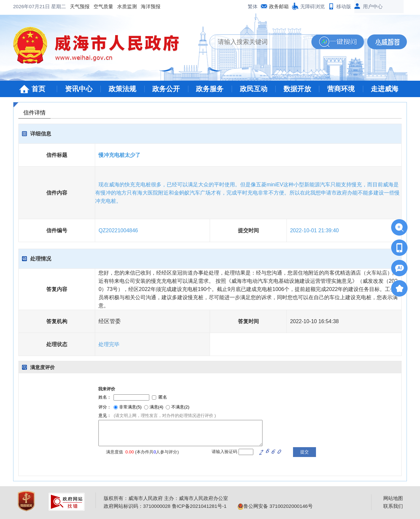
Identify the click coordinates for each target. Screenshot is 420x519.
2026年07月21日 (32, 6)
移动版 (344, 6)
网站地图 (393, 498)
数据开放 (297, 89)
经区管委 (110, 321)
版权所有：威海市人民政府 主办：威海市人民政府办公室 (166, 498)
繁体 (253, 6)
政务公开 (166, 89)
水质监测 (127, 6)
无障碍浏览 (313, 6)
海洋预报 (151, 6)
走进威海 (385, 89)
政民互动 (254, 89)
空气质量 (103, 6)
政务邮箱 (279, 6)
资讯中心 (79, 89)
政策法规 (122, 89)
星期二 (59, 6)
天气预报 (80, 6)
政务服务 (210, 89)
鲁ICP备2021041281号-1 (199, 506)
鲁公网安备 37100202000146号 (275, 506)
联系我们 (393, 506)
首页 (38, 89)
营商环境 (341, 89)
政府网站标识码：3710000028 (137, 506)
